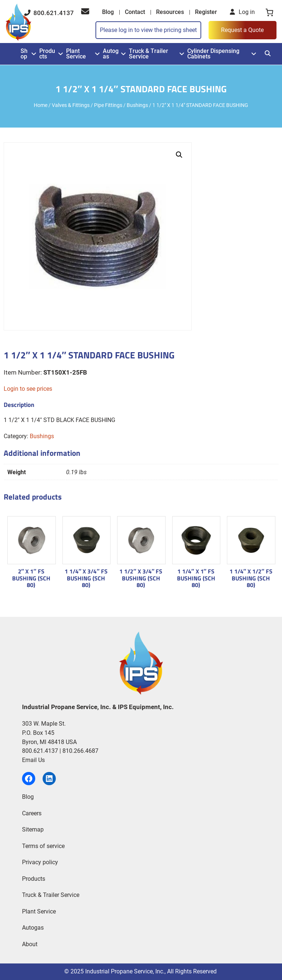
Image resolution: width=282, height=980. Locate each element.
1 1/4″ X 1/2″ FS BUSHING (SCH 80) (251, 578)
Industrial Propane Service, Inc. (125, 971)
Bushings (137, 105)
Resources (170, 12)
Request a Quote (242, 30)
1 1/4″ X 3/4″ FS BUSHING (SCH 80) (86, 578)
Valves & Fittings (71, 105)
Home (41, 105)
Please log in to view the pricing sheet (148, 30)
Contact (135, 12)
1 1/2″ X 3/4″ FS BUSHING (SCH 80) (141, 578)
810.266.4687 (80, 751)
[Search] (268, 53)
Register (206, 12)
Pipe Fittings (108, 105)
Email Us (33, 760)
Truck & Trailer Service (149, 54)
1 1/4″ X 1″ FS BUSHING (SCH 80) (196, 578)
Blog (108, 12)
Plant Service (76, 54)
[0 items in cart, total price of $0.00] (269, 12)
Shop (24, 54)
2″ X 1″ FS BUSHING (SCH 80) (31, 578)
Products (47, 54)
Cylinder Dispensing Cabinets (213, 54)
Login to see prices (28, 389)
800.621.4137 (49, 13)
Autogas (111, 54)
